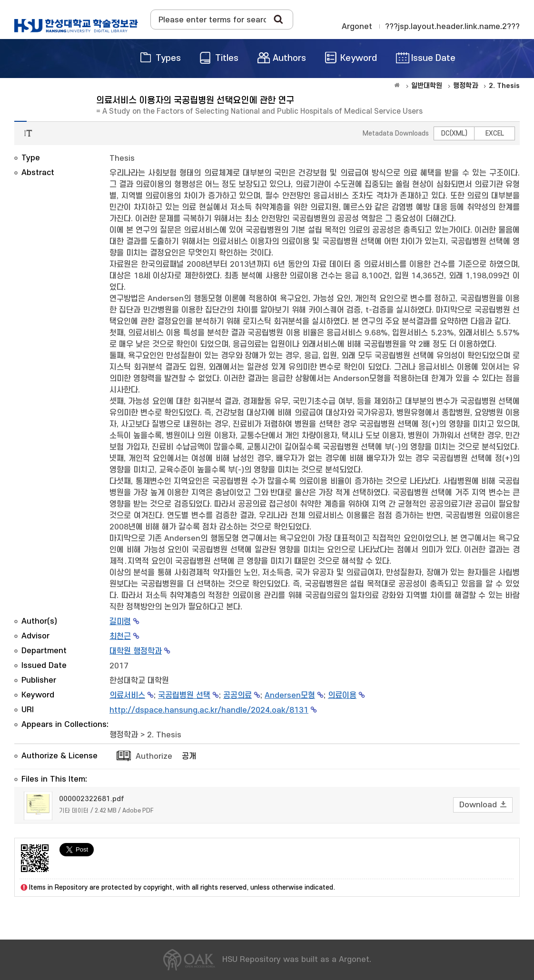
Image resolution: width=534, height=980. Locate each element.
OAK (76, 26)
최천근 (120, 637)
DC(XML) (454, 133)
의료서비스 (127, 696)
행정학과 (124, 735)
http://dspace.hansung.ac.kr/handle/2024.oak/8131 (209, 710)
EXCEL (495, 133)
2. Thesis (164, 735)
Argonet (357, 27)
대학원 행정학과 (136, 651)
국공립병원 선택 (184, 696)
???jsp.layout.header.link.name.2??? (452, 27)
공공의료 (237, 696)
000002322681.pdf (92, 799)
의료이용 (342, 696)
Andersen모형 (290, 696)
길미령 (120, 622)
